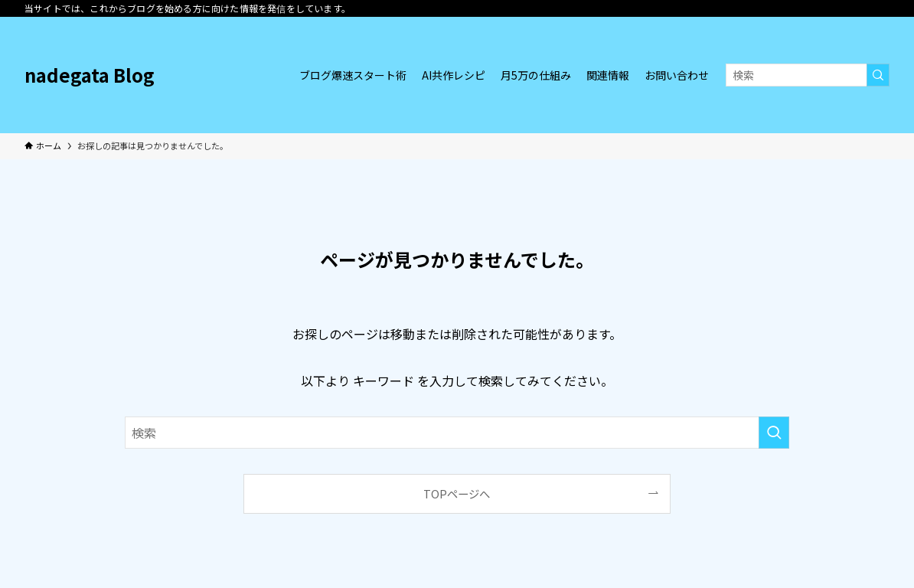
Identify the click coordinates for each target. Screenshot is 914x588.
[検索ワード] (808, 75)
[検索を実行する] (878, 75)
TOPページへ (457, 493)
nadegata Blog (90, 75)
